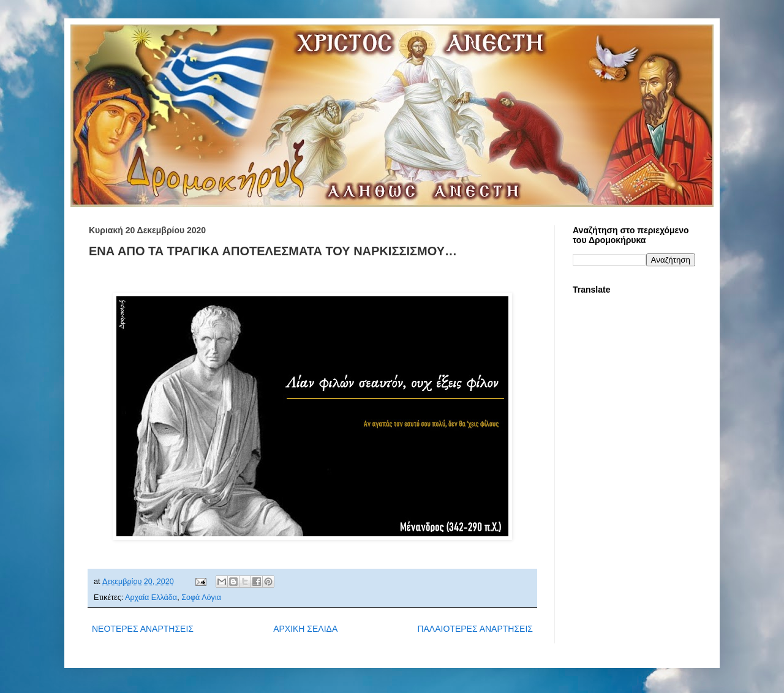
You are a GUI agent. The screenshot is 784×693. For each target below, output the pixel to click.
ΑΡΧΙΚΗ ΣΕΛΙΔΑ (305, 629)
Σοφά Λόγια (201, 597)
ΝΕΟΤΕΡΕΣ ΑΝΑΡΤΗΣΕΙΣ (143, 629)
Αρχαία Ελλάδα (151, 597)
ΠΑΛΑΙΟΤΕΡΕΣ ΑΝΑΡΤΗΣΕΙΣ (475, 629)
